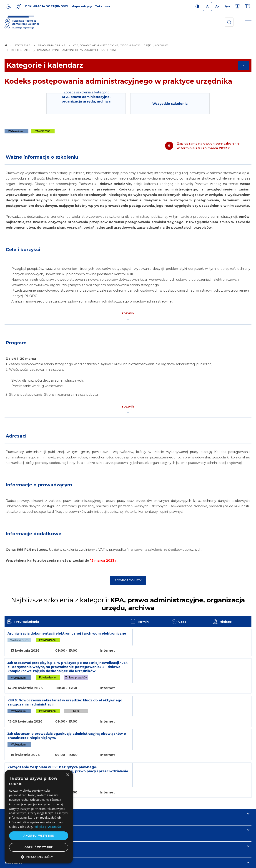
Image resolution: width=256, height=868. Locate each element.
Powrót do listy (128, 580)
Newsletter (17, 799)
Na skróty (15, 767)
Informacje (16, 783)
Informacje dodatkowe (34, 534)
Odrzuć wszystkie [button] (39, 847)
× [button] (68, 775)
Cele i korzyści (23, 250)
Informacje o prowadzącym (39, 485)
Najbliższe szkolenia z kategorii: (128, 604)
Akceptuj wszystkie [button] (39, 836)
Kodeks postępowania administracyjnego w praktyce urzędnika (118, 81)
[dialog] (39, 817)
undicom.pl (242, 862)
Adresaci (16, 436)
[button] (39, 857)
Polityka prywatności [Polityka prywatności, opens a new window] (47, 827)
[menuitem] (81, 862)
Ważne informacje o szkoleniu (42, 157)
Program (16, 343)
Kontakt (13, 815)
